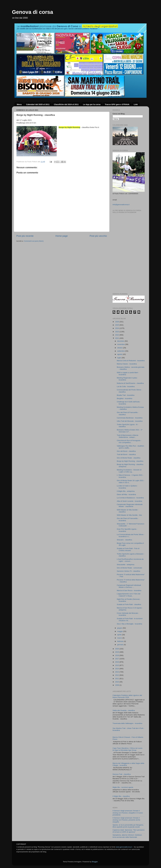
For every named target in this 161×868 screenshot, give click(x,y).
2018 (117, 655)
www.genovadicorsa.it (124, 847)
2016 (117, 662)
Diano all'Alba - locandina (126, 494)
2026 (117, 322)
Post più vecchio (98, 236)
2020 (117, 649)
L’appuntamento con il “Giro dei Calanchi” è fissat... (129, 595)
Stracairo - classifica (124, 540)
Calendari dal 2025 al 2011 (38, 104)
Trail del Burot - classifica (126, 454)
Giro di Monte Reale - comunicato (129, 568)
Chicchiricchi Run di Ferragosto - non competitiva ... (129, 441)
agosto (120, 354)
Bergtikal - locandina (125, 398)
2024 (117, 328)
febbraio (121, 641)
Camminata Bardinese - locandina (130, 418)
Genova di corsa (33, 12)
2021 (117, 338)
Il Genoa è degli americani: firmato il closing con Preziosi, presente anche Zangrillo (126, 820)
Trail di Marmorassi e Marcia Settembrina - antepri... (128, 436)
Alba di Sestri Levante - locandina (129, 501)
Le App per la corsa (92, 104)
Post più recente (25, 236)
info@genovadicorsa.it (121, 205)
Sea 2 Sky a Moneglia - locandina (129, 624)
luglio (119, 358)
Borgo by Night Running (69, 127)
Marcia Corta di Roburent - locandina (131, 361)
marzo (120, 638)
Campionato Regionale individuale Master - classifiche (130, 505)
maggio (120, 631)
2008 (117, 685)
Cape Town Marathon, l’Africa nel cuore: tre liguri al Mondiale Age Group (128, 749)
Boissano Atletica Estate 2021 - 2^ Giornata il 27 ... (130, 431)
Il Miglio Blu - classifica (121, 796)
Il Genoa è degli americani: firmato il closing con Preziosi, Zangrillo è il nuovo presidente (128, 813)
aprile (120, 635)
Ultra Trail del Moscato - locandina (130, 421)
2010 (117, 682)
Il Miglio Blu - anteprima (126, 491)
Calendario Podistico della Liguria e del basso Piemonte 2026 (127, 696)
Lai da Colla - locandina (126, 386)
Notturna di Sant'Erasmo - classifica (130, 383)
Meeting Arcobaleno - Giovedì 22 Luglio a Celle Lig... (129, 471)
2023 (117, 332)
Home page (62, 236)
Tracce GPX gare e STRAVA (117, 104)
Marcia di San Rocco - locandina (129, 590)
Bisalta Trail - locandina (126, 395)
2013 (117, 672)
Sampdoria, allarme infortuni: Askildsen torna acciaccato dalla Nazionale (127, 836)
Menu (19, 104)
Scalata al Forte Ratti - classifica (129, 604)
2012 (117, 675)
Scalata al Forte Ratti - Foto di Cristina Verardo (128, 549)
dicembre (121, 341)
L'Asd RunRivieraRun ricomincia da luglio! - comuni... (130, 560)
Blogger (95, 862)
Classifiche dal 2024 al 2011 (66, 104)
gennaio (120, 645)
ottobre (120, 348)
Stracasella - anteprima (126, 565)
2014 (117, 669)
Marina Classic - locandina (127, 364)
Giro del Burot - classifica (126, 451)
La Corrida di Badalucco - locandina (130, 498)
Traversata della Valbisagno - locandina (127, 723)
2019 (117, 652)
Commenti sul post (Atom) (34, 241)
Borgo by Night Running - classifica (130, 461)
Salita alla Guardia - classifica (124, 710)
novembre (121, 344)
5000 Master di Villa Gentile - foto (129, 515)
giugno (120, 628)
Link (136, 104)
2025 (117, 325)
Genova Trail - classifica (122, 774)
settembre (121, 351)
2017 (117, 659)
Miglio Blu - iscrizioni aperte (123, 787)
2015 (117, 665)
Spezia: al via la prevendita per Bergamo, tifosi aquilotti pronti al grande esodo (128, 826)
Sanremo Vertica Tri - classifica (128, 571)
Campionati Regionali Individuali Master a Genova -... (129, 586)
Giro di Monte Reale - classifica (129, 458)
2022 (117, 335)
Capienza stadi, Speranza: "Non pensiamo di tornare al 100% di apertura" (129, 831)
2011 (117, 679)
